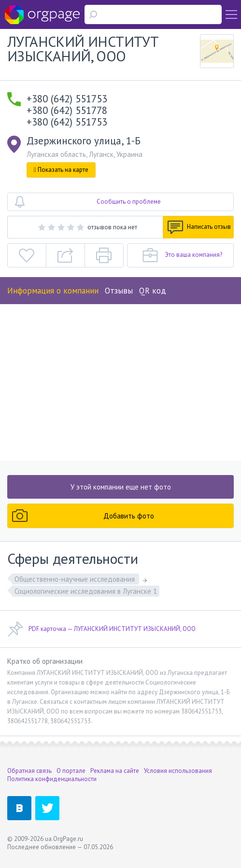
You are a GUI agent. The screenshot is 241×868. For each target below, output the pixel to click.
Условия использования (178, 771)
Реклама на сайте (115, 771)
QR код (153, 291)
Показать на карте (61, 170)
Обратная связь (29, 771)
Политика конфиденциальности (52, 779)
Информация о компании (53, 291)
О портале (71, 771)
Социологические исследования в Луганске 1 (86, 591)
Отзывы (119, 291)
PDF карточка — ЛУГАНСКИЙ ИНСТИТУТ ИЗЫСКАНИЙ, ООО (101, 629)
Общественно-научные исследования (76, 579)
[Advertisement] (120, 380)
